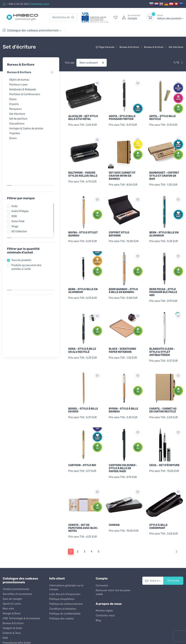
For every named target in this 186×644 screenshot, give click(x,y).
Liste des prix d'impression (65, 576)
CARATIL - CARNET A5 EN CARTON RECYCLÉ (163, 399)
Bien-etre (8, 591)
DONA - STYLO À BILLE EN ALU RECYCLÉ (82, 341)
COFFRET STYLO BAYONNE (119, 230)
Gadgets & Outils (12, 610)
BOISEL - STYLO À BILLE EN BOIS (83, 399)
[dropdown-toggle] (150, 17)
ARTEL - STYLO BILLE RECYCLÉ (163, 118)
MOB (15, 171)
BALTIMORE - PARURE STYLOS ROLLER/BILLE (83, 172)
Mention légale (104, 593)
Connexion (102, 567)
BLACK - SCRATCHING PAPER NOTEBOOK (123, 341)
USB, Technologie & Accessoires (21, 600)
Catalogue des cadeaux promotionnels (31, 30)
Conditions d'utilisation (63, 591)
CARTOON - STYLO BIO (82, 452)
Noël (5, 620)
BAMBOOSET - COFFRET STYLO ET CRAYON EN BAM (164, 174)
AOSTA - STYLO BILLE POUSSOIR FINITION (122, 118)
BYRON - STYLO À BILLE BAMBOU (124, 399)
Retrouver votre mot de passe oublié (113, 574)
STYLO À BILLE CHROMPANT (158, 511)
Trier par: (70, 63)
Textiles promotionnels (16, 571)
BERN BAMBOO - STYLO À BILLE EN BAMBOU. (123, 284)
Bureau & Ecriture (13, 605)
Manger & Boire (12, 595)
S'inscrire (173, 563)
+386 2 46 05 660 (18, 4)
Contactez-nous (40, 4)
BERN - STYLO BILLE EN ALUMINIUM (164, 230)
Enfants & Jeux (12, 615)
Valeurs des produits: (170, 17)
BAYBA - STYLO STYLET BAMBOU (83, 230)
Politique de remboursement (66, 586)
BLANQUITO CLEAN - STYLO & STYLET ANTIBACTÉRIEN (162, 343)
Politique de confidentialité (65, 595)
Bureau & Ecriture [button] (31, 72)
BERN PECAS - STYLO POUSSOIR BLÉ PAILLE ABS (163, 286)
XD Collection (20, 186)
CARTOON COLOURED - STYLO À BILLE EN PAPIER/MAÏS (123, 455)
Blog (98, 602)
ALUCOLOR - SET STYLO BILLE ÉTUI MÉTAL (83, 118)
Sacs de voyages (12, 581)
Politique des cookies (62, 600)
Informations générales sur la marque (66, 569)
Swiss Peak (19, 176)
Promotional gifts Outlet (17, 625)
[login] (131, 17)
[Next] (176, 534)
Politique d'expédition (62, 581)
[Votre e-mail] (153, 563)
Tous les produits (22, 211)
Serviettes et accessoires (18, 576)
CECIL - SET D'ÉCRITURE (164, 452)
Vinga (16, 181)
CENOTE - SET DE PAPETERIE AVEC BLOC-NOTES (83, 512)
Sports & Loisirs (12, 586)
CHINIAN (114, 509)
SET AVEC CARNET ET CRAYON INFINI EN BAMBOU (122, 174)
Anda (16, 161)
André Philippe (21, 166)
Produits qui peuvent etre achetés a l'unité (27, 218)
